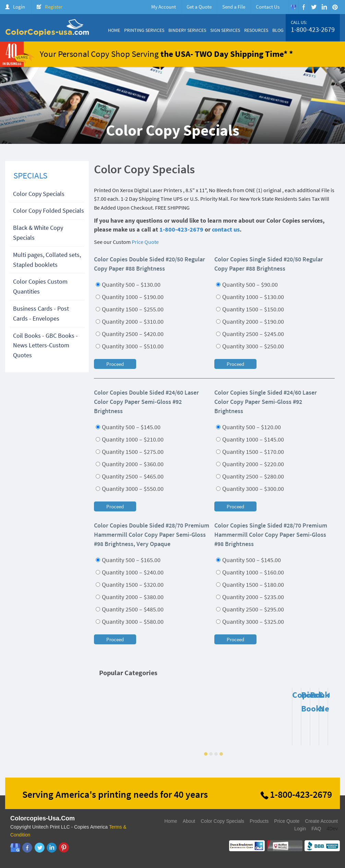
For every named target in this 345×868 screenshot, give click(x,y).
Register (54, 7)
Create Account (321, 821)
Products (259, 821)
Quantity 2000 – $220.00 (250, 464)
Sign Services (225, 30)
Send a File (234, 7)
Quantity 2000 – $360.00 (130, 464)
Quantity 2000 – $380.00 (130, 597)
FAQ (316, 829)
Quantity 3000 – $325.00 (250, 622)
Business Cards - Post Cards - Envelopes (41, 313)
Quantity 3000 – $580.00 (130, 622)
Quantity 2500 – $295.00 (250, 609)
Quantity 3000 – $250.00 (250, 346)
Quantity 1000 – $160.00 (250, 572)
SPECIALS (30, 175)
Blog (278, 30)
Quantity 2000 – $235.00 (250, 597)
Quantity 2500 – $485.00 (130, 609)
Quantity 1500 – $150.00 (250, 309)
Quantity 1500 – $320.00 (130, 585)
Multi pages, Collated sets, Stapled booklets (47, 260)
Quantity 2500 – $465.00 (130, 476)
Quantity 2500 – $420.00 (130, 334)
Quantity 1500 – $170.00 (250, 452)
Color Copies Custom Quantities (40, 286)
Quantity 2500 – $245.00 (250, 334)
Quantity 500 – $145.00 (128, 427)
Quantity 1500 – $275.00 (130, 452)
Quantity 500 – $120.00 (248, 427)
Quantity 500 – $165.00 (128, 560)
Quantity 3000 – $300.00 (250, 489)
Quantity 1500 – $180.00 (250, 585)
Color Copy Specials (39, 194)
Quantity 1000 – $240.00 (130, 572)
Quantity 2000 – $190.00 (250, 321)
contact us (226, 229)
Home (114, 30)
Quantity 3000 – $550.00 (130, 489)
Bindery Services (187, 30)
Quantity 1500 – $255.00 (130, 309)
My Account (164, 7)
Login (19, 7)
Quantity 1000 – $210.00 (130, 439)
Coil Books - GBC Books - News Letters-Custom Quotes (45, 345)
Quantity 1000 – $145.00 (250, 439)
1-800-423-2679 (313, 29)
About (189, 821)
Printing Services (144, 30)
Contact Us (268, 7)
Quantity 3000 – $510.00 (130, 346)
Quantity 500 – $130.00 (128, 284)
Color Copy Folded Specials (49, 210)
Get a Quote (199, 7)
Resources (256, 30)
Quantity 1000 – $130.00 (250, 297)
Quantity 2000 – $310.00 (130, 321)
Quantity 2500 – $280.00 (250, 476)
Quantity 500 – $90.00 (247, 284)
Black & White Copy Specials (38, 233)
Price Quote (145, 242)
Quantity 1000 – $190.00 (130, 297)
